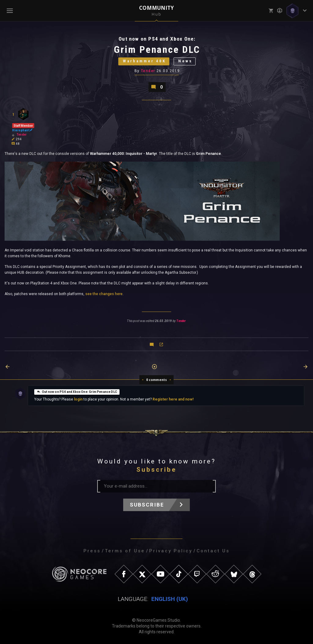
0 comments (157, 380)
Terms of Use (125, 551)
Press (92, 551)
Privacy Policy (171, 551)
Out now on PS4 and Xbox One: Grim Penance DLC (77, 392)
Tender (148, 71)
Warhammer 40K (144, 62)
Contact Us (213, 551)
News (185, 62)
